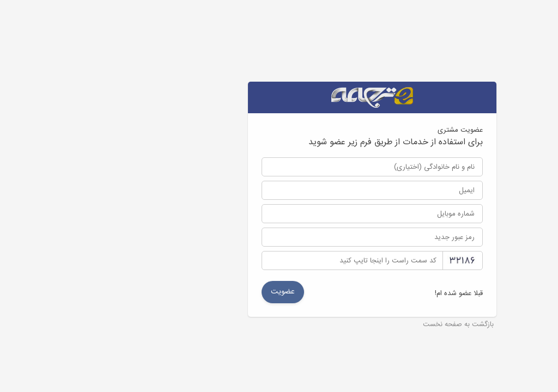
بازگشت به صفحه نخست (365, 325)
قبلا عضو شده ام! (366, 293)
